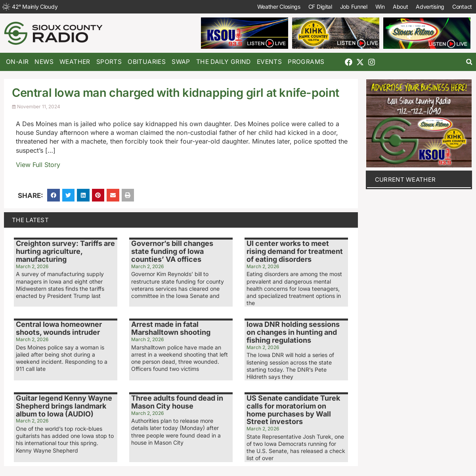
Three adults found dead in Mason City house (177, 402)
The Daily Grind (224, 62)
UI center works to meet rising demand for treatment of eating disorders (295, 251)
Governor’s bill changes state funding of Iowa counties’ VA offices (172, 251)
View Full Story (38, 165)
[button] (469, 62)
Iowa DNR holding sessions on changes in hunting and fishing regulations (293, 332)
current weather (405, 179)
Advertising (430, 7)
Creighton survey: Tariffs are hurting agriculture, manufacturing (65, 251)
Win (380, 7)
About (400, 7)
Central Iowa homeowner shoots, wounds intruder (59, 328)
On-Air (17, 62)
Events (269, 62)
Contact (462, 7)
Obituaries (147, 62)
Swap (181, 62)
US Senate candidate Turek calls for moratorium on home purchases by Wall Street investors (293, 410)
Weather (75, 62)
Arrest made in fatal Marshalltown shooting (171, 328)
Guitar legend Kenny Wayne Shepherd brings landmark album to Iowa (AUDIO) (64, 406)
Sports (109, 62)
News (44, 62)
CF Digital (320, 7)
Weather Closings (279, 7)
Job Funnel (354, 7)
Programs (306, 62)
